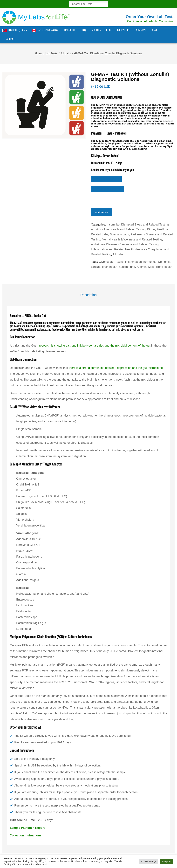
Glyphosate (106, 262)
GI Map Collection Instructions (108, 189)
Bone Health (164, 267)
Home (39, 53)
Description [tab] (88, 295)
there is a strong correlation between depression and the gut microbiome (116, 368)
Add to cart (102, 212)
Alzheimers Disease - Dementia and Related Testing (125, 244)
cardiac (96, 267)
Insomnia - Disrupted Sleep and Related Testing (138, 225)
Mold (151, 267)
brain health (110, 267)
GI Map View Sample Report (106, 179)
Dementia (164, 262)
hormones (150, 262)
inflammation (133, 262)
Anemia (142, 267)
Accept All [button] (166, 861)
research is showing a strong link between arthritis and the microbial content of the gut (95, 346)
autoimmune (127, 267)
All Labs (66, 53)
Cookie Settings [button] (149, 861)
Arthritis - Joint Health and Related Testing (118, 229)
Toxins (119, 262)
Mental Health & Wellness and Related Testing (132, 239)
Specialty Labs (119, 234)
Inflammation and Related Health (112, 249)
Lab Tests (52, 53)
